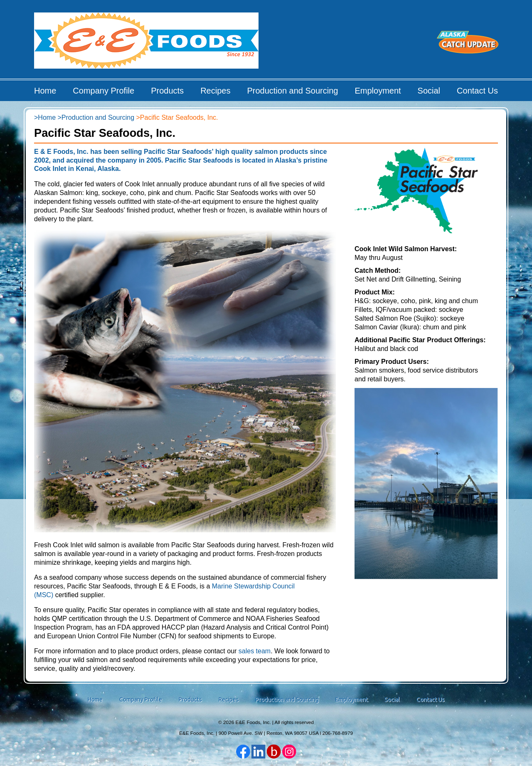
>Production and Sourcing (96, 117)
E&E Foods (147, 43)
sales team (255, 651)
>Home (45, 117)
